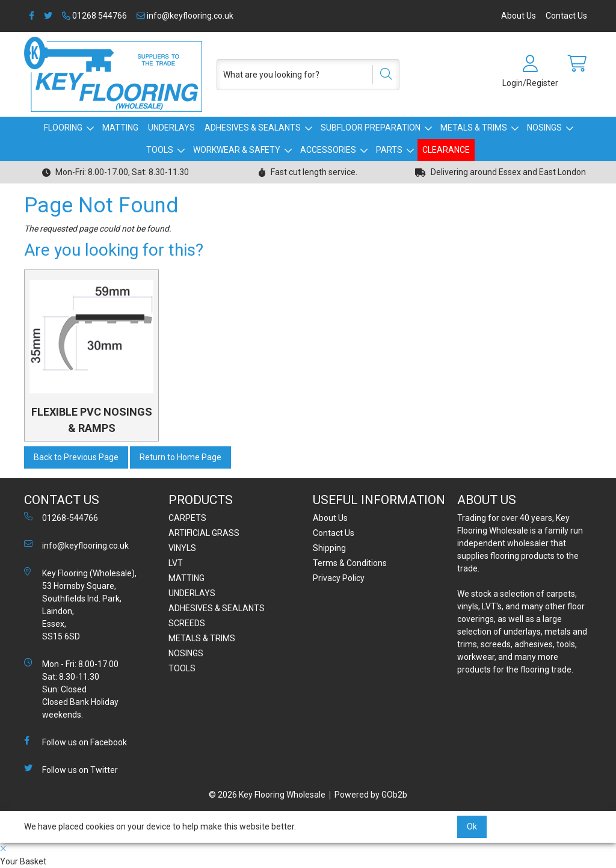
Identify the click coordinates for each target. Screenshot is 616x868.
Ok (472, 826)
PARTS (389, 150)
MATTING (120, 128)
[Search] (382, 75)
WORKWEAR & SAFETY (237, 150)
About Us (519, 16)
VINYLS (182, 548)
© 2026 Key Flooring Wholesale (267, 795)
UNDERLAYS (171, 128)
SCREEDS (187, 623)
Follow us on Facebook (75, 742)
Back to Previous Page (76, 457)
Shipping (329, 548)
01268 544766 (94, 16)
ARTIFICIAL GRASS (204, 533)
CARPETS (187, 518)
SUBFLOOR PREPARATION (371, 128)
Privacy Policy (339, 578)
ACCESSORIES (328, 150)
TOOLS (160, 150)
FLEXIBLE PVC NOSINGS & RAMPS (92, 420)
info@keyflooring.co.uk (185, 16)
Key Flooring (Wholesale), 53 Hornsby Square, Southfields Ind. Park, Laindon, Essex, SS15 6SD (80, 604)
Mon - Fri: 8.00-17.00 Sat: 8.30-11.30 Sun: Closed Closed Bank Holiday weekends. (71, 689)
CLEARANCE (446, 150)
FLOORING (63, 128)
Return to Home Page (180, 457)
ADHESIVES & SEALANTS (253, 128)
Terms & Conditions (350, 563)
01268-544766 (61, 517)
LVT (176, 563)
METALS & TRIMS (474, 128)
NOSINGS (544, 128)
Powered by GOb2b (371, 795)
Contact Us (566, 16)
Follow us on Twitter (71, 769)
